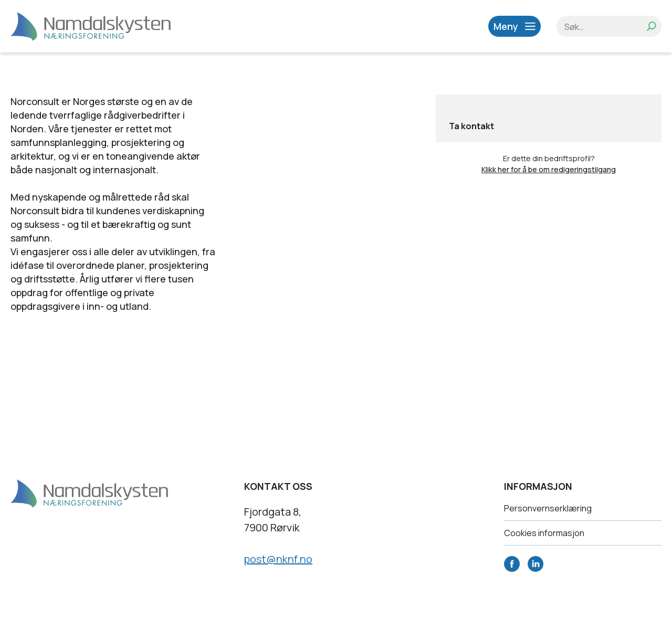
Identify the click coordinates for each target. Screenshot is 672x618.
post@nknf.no (278, 559)
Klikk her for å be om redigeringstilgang (549, 169)
